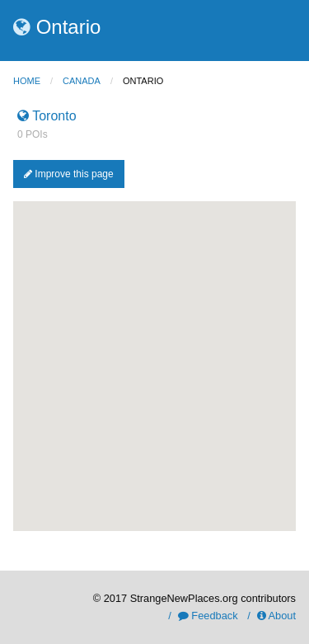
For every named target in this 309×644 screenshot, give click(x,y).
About (276, 616)
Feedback (208, 616)
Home (27, 81)
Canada (82, 81)
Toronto (47, 116)
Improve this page (69, 174)
